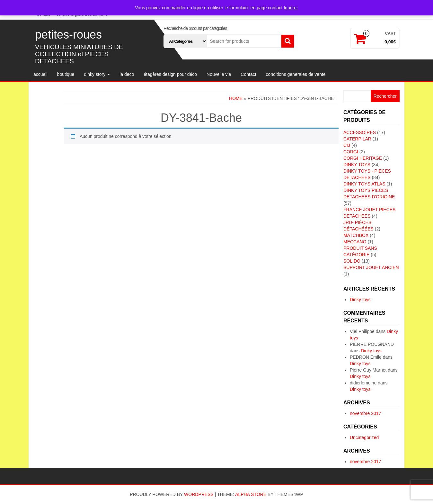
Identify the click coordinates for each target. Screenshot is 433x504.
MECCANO (355, 242)
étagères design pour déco (170, 74)
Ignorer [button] (291, 8)
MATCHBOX (356, 235)
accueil (40, 74)
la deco (127, 74)
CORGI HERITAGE (363, 158)
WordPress (199, 494)
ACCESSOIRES (360, 132)
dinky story (97, 74)
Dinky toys (360, 300)
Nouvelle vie (219, 74)
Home (236, 98)
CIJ (347, 145)
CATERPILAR (357, 139)
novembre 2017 (365, 413)
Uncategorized (364, 437)
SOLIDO (352, 261)
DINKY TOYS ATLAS (364, 184)
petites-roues (68, 35)
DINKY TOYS (357, 165)
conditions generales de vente (296, 74)
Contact (248, 74)
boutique (66, 74)
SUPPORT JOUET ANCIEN (371, 267)
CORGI (351, 152)
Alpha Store (251, 494)
